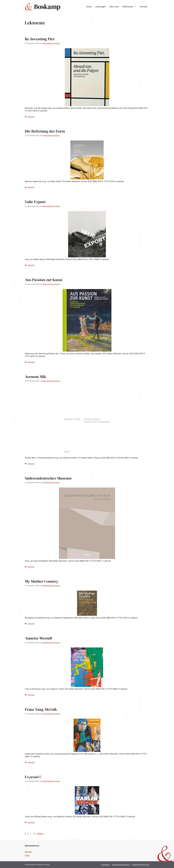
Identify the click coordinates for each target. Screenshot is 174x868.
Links (27, 855)
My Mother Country (42, 581)
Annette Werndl (38, 638)
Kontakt (144, 7)
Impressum (105, 865)
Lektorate (31, 117)
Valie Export (35, 202)
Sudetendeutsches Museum (48, 478)
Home (89, 7)
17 (35, 834)
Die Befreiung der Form (45, 131)
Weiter (41, 834)
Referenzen (130, 7)
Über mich (114, 7)
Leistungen (100, 7)
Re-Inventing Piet (40, 39)
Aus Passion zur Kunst (44, 280)
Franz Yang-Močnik (41, 709)
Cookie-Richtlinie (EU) (140, 865)
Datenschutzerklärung (121, 865)
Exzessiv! (33, 777)
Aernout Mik (36, 377)
